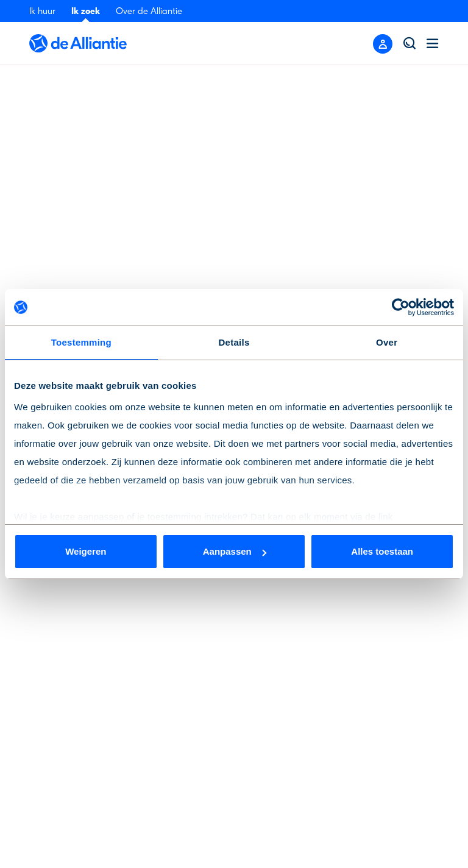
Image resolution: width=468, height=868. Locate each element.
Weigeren (86, 551)
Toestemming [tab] (81, 342)
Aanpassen (235, 551)
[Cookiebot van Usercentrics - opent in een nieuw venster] (401, 307)
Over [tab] (387, 342)
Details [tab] (234, 342)
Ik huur (42, 11)
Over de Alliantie (149, 11)
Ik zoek (86, 11)
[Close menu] (383, 44)
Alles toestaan (382, 551)
